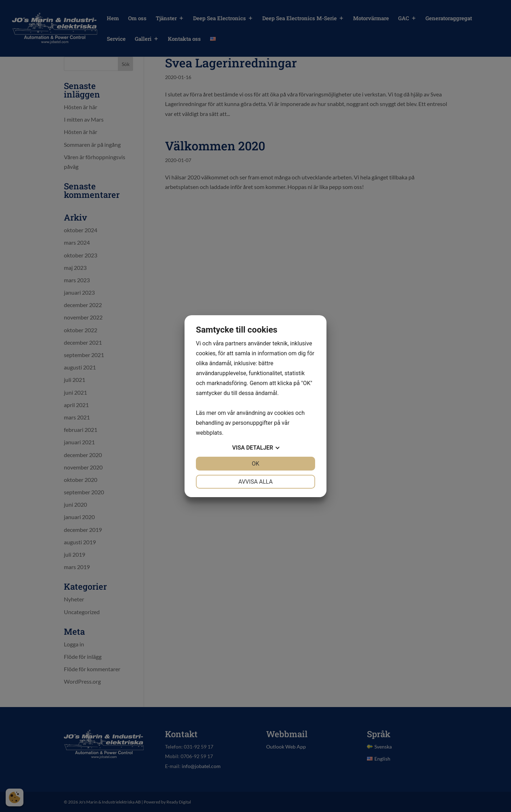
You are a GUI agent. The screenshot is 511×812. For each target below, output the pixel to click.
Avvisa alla (256, 482)
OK (255, 464)
